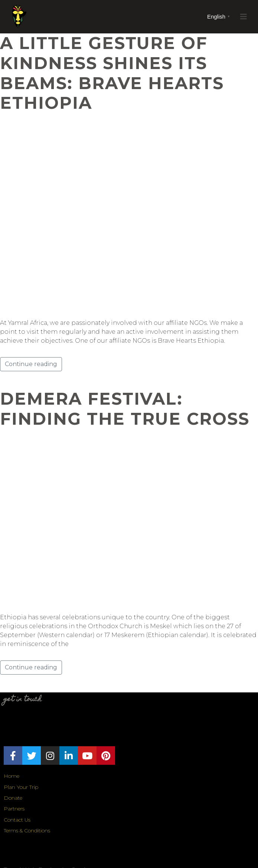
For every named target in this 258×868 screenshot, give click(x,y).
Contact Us (17, 820)
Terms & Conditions (27, 831)
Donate (13, 798)
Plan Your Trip (21, 787)
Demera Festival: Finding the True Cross (125, 409)
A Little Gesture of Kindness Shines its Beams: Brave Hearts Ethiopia (112, 73)
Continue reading (31, 364)
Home (12, 776)
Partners (14, 809)
